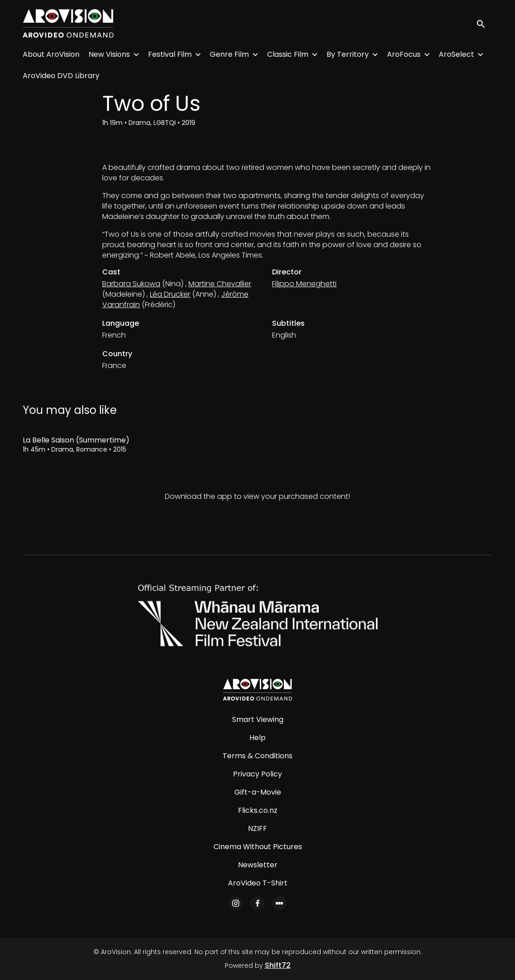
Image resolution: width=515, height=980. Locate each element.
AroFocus (404, 54)
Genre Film (229, 54)
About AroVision (51, 54)
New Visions (109, 54)
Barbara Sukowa (131, 284)
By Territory (348, 54)
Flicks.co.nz (258, 810)
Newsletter (258, 865)
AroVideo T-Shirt (258, 883)
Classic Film (288, 54)
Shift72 (278, 965)
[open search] (484, 23)
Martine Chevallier (220, 284)
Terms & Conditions (257, 756)
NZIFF (257, 828)
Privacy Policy (257, 774)
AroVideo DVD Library (61, 76)
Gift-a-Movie (258, 792)
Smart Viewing (258, 719)
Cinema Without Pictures (258, 847)
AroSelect (456, 54)
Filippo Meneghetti (304, 284)
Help (257, 738)
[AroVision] (257, 690)
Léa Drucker (170, 294)
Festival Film (170, 54)
